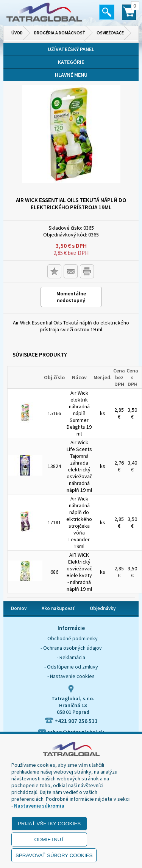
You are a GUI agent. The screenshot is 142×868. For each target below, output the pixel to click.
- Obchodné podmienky (71, 638)
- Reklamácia (71, 657)
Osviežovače (110, 33)
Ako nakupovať (58, 608)
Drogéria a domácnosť (60, 33)
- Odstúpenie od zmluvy (71, 667)
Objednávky (103, 608)
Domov (19, 608)
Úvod (17, 33)
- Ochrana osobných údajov (71, 648)
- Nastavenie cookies (71, 676)
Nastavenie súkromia (39, 806)
